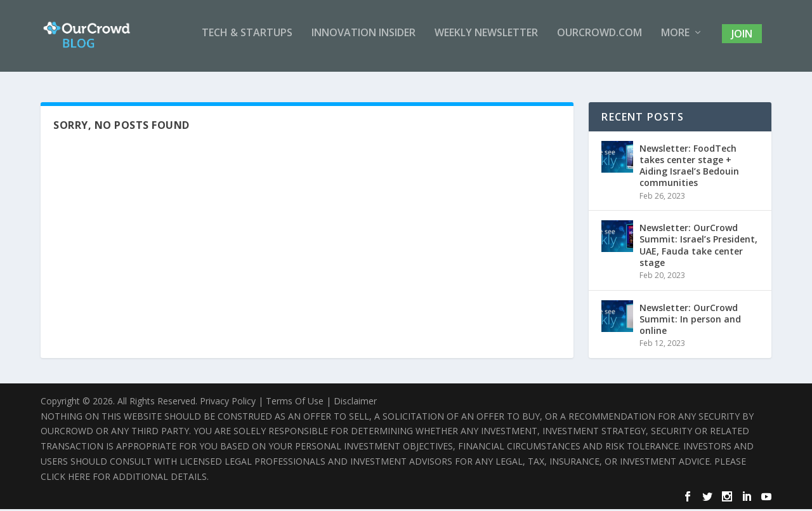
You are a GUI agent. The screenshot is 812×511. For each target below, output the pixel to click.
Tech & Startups (247, 40)
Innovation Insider (363, 40)
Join (742, 41)
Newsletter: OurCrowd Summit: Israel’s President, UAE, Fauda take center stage (698, 247)
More (675, 40)
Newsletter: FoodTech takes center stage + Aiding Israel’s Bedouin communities (689, 168)
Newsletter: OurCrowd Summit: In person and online (690, 321)
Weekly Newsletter (486, 40)
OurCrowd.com (599, 40)
